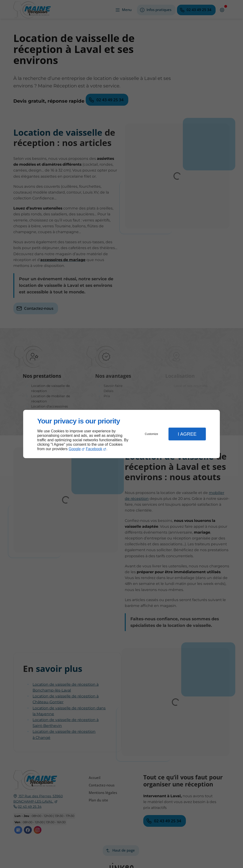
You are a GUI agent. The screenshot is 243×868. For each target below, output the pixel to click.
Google (75, 449)
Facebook (94, 449)
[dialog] (121, 434)
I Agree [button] (187, 434)
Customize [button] (152, 434)
